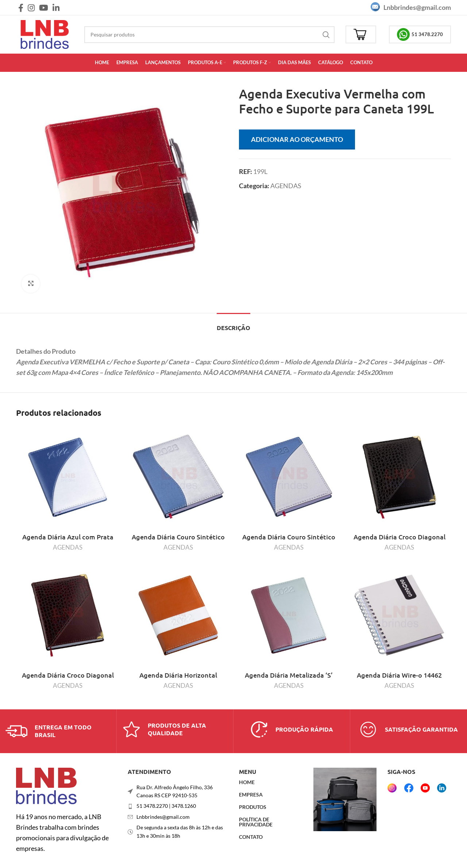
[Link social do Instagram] (31, 8)
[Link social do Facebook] (21, 8)
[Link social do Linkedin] (56, 8)
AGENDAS (286, 186)
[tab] (233, 324)
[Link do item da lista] (178, 806)
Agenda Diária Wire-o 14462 (399, 675)
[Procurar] (209, 35)
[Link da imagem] (46, 785)
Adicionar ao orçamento (297, 139)
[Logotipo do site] (45, 34)
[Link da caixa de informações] (58, 731)
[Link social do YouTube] (44, 8)
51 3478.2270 (420, 34)
